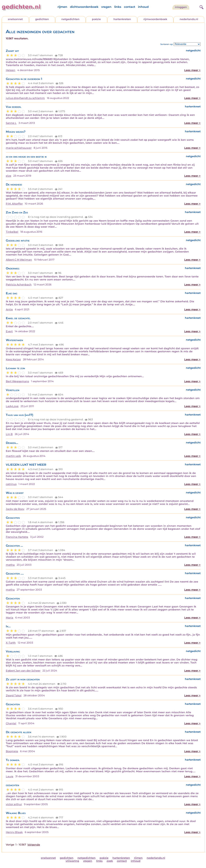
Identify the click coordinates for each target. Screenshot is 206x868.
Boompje (12, 751)
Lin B (9, 434)
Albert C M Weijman (19, 260)
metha (10, 565)
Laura (10, 776)
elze (9, 176)
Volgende (34, 845)
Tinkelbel (12, 232)
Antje (9, 309)
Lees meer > (192, 70)
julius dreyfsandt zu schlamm (25, 98)
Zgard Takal (14, 695)
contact (130, 7)
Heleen (11, 70)
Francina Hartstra (17, 537)
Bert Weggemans (17, 381)
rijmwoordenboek (155, 19)
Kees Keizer (13, 359)
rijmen (62, 7)
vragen (106, 7)
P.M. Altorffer (14, 204)
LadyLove (12, 406)
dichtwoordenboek (84, 7)
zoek (110, 861)
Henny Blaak (14, 832)
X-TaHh (11, 643)
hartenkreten (122, 19)
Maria (10, 618)
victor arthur (14, 804)
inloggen (181, 7)
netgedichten (70, 19)
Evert (9, 331)
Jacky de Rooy (15, 509)
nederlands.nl (189, 19)
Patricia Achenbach (19, 285)
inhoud (143, 7)
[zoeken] (201, 7)
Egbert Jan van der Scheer (23, 671)
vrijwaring (72, 861)
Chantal (11, 723)
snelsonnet (15, 19)
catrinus (11, 484)
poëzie (96, 19)
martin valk (13, 456)
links (118, 7)
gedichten (42, 19)
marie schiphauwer (19, 148)
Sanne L (11, 123)
